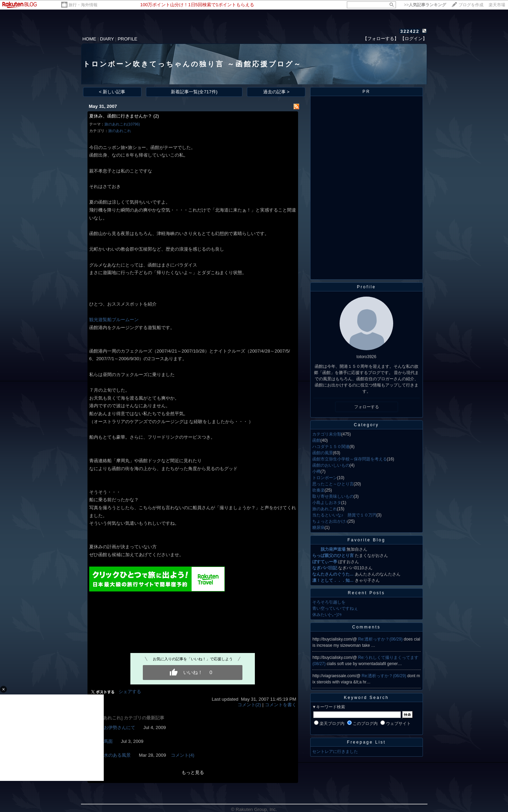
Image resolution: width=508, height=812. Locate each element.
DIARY (107, 39)
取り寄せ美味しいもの (333, 496)
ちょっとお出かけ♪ (330, 521)
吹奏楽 (318, 490)
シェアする (130, 692)
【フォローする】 (381, 39)
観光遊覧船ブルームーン (114, 320)
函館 (316, 440)
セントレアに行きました (335, 752)
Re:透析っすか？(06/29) (381, 639)
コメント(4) (183, 755)
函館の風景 (323, 453)
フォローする (367, 407)
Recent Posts (366, 593)
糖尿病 (318, 528)
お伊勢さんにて (119, 727)
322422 (410, 31)
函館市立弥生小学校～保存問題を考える (350, 459)
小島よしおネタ (327, 503)
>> (425, 5)
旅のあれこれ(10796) (122, 124)
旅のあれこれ (120, 131)
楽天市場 (497, 5)
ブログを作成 (471, 5)
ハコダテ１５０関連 (331, 447)
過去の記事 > (276, 92)
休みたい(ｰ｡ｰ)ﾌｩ (327, 615)
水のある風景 (117, 755)
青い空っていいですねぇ (335, 608)
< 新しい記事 (112, 92)
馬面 (108, 741)
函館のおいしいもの (331, 465)
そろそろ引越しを (329, 602)
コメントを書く (281, 705)
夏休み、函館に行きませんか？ (121, 116)
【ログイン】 (414, 39)
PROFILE (127, 39)
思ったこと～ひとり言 (333, 484)
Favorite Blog (367, 540)
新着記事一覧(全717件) (194, 92)
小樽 (316, 472)
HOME (89, 39)
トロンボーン (325, 478)
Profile (366, 287)
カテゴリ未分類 (327, 434)
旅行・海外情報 (83, 5)
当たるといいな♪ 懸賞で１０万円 (344, 515)
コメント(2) (249, 705)
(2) (156, 116)
